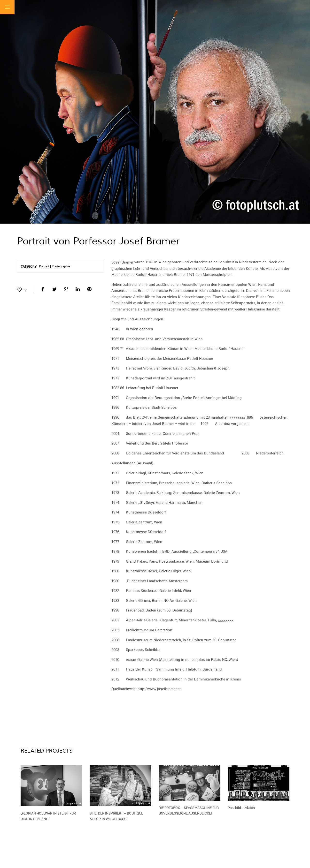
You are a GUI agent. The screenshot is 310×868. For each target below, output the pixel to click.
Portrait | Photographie (54, 266)
